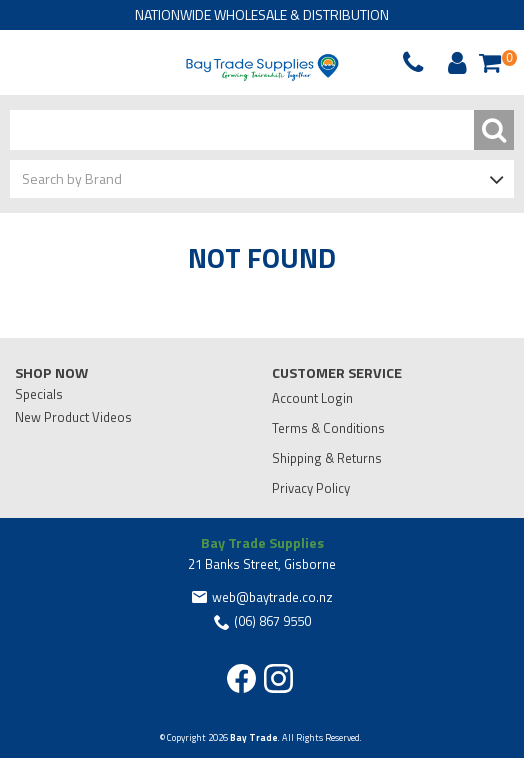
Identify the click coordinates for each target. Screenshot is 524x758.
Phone (64, 63)
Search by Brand (72, 178)
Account (454, 63)
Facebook (241, 678)
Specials (39, 394)
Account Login (312, 398)
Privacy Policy (311, 488)
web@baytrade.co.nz (272, 597)
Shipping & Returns (327, 458)
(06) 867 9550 (272, 621)
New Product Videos (73, 417)
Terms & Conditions (328, 428)
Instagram (278, 678)
